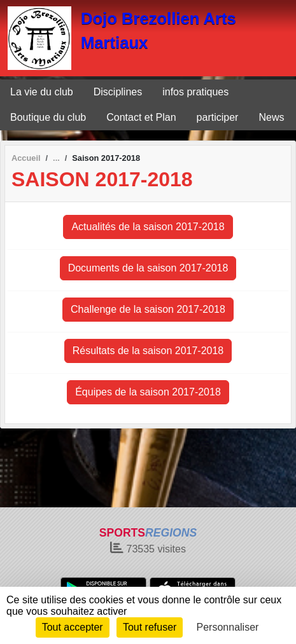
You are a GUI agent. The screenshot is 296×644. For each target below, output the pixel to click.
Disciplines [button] (118, 92)
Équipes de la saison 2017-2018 (148, 392)
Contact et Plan (141, 117)
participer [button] (218, 117)
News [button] (271, 117)
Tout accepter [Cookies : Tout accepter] (73, 627)
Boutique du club (48, 117)
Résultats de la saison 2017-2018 (148, 351)
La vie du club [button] (42, 92)
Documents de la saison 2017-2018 (148, 268)
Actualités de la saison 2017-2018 (148, 227)
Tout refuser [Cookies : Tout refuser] (150, 627)
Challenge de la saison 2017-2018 (148, 309)
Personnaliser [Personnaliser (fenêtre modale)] (228, 627)
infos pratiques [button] (195, 92)
